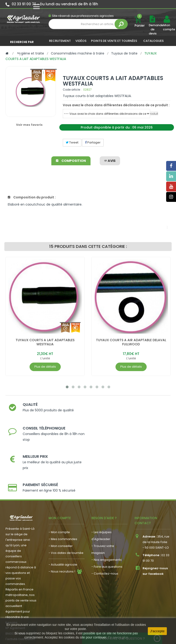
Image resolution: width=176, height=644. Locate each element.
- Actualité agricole (63, 514)
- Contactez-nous (105, 522)
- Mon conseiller (61, 495)
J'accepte (157, 631)
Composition (71, 161)
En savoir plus (118, 637)
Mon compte (167, 27)
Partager (93, 142)
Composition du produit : (32, 197)
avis (110, 161)
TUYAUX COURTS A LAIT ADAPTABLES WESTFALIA (45, 342)
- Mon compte (59, 481)
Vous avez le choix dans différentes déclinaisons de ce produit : (116, 105)
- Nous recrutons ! (62, 520)
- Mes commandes (63, 488)
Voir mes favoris (29, 125)
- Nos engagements (107, 509)
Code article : (72, 90)
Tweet (72, 142)
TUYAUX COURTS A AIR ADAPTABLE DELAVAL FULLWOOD (131, 342)
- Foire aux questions (107, 516)
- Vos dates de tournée (66, 502)
